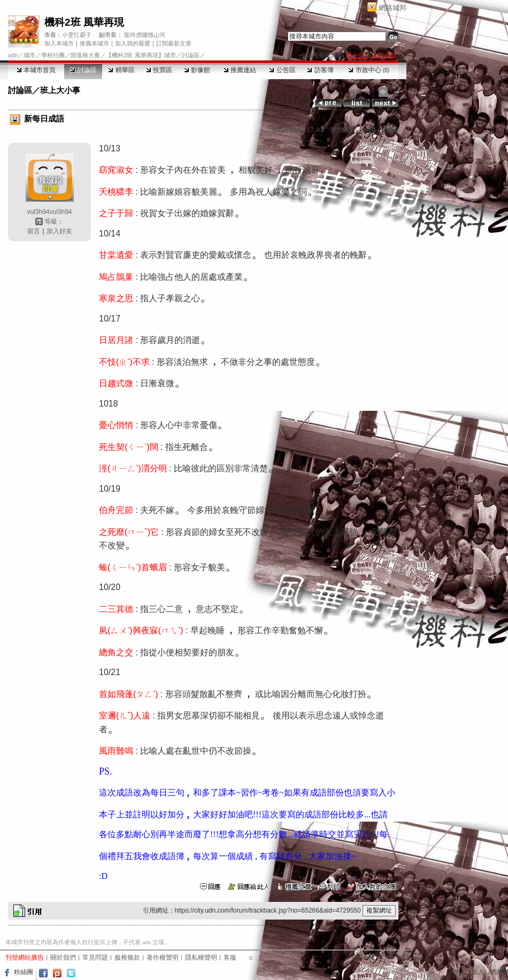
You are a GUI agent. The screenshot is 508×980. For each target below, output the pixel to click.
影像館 (197, 70)
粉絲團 (24, 972)
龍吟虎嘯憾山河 (145, 35)
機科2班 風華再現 (84, 22)
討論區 (83, 70)
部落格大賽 (85, 55)
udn (13, 55)
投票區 (159, 70)
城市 (29, 55)
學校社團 (53, 55)
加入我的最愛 (133, 43)
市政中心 (369, 70)
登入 (459, 972)
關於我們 (63, 958)
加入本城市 (59, 43)
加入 (478, 972)
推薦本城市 (94, 43)
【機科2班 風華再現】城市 (141, 55)
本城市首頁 (36, 70)
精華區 (121, 70)
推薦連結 (240, 70)
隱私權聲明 (201, 958)
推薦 (390, 130)
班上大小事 (60, 90)
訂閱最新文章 (174, 43)
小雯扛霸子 (77, 35)
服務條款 (127, 958)
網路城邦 (392, 8)
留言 (34, 231)
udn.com (395, 957)
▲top (399, 941)
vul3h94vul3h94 (49, 212)
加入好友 (59, 231)
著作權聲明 (163, 958)
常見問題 (95, 958)
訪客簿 (320, 70)
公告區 (282, 70)
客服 (230, 958)
